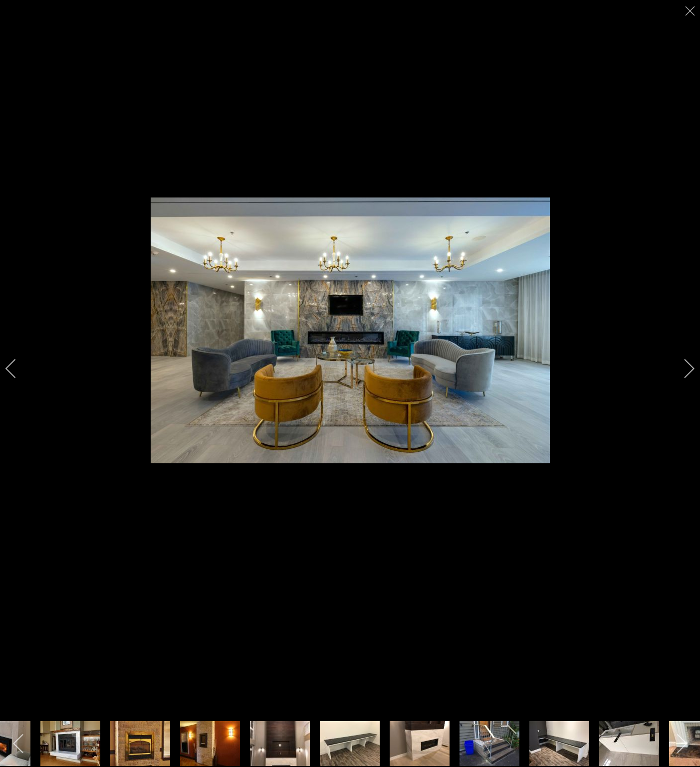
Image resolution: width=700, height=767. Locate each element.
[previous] (17, 369)
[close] (691, 11)
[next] (683, 369)
